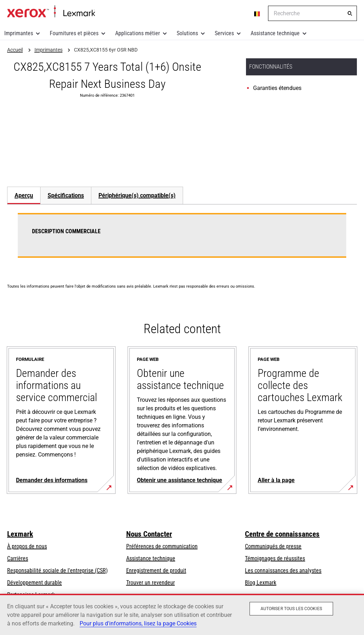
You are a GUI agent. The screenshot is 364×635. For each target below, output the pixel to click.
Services (224, 33)
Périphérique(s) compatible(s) (137, 195)
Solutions (187, 33)
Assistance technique (275, 33)
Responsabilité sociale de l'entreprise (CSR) (57, 570)
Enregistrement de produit (156, 570)
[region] (182, 614)
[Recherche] (350, 14)
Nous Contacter (149, 534)
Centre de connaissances (282, 534)
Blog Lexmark (261, 583)
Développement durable (34, 583)
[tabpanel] (182, 240)
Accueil (51, 12)
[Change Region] (257, 14)
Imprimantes (19, 33)
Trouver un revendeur (151, 583)
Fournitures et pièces (74, 33)
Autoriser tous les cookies (291, 609)
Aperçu (24, 195)
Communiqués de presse (273, 546)
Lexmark (20, 534)
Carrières (18, 558)
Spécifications (66, 195)
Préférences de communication (162, 546)
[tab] (24, 195)
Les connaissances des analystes (283, 570)
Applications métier (138, 33)
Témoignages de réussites (275, 558)
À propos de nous (27, 546)
